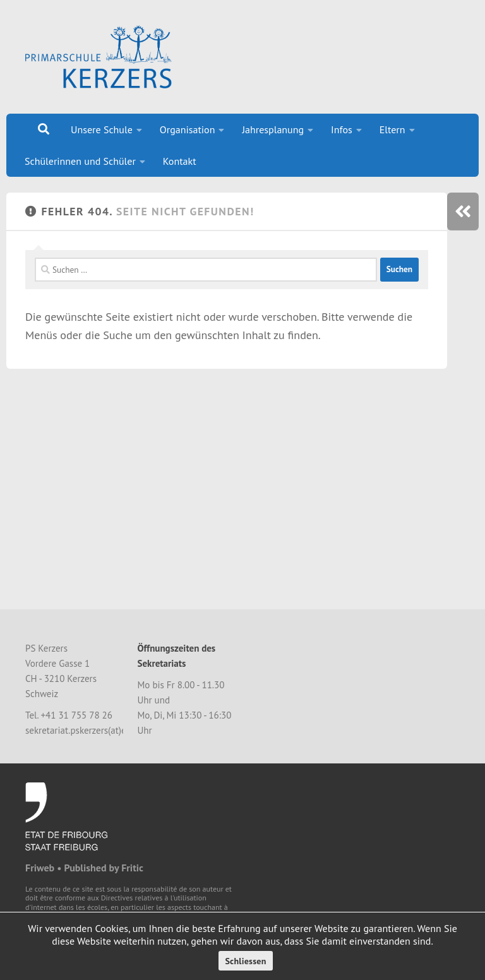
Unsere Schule (102, 129)
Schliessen (245, 961)
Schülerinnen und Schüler (80, 161)
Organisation (188, 129)
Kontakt (180, 161)
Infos (342, 129)
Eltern (392, 129)
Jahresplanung (273, 129)
